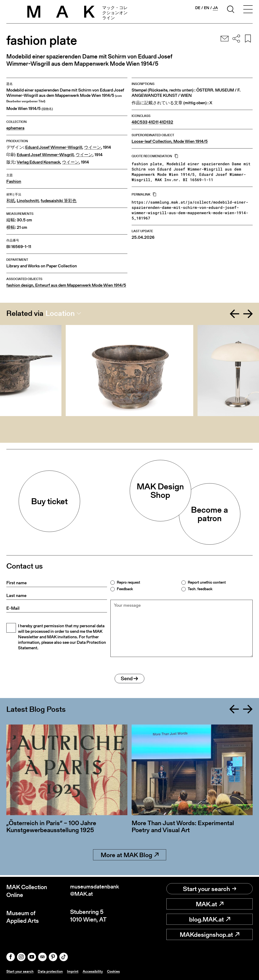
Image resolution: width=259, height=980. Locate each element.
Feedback (125, 589)
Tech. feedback (200, 589)
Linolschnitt (28, 201)
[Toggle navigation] (248, 10)
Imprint (75, 971)
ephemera (15, 128)
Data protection (52, 971)
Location (60, 313)
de (198, 8)
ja (215, 8)
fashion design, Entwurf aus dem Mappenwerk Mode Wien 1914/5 (66, 285)
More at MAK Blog (130, 856)
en (207, 8)
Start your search (210, 889)
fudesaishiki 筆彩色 (59, 201)
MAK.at (210, 904)
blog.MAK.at (210, 919)
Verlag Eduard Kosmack (38, 162)
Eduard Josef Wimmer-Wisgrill (54, 147)
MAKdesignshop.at (210, 934)
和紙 (11, 201)
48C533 (140, 122)
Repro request (128, 582)
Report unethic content (207, 582)
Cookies (117, 971)
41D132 (166, 122)
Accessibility (95, 971)
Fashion (14, 181)
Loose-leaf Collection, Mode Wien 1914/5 (170, 141)
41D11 (153, 122)
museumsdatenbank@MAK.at (96, 891)
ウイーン (93, 147)
